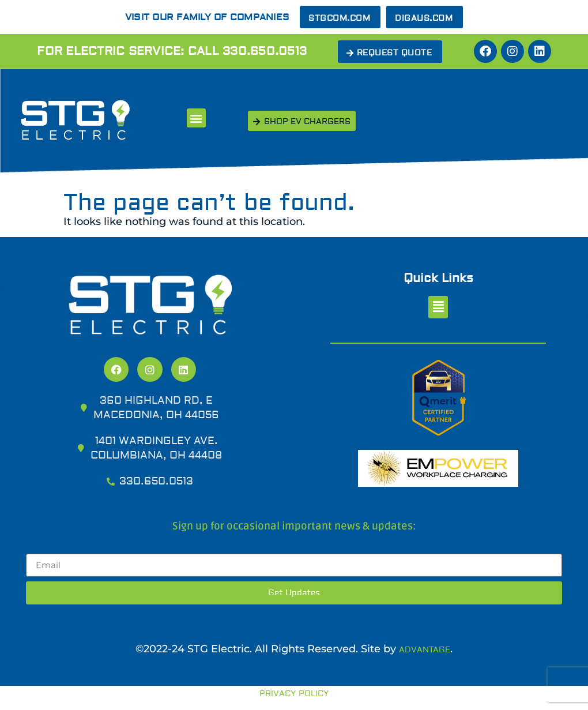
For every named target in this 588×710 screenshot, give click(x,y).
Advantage (425, 650)
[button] (196, 118)
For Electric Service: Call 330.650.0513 (172, 51)
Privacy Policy (294, 694)
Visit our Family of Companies (207, 17)
